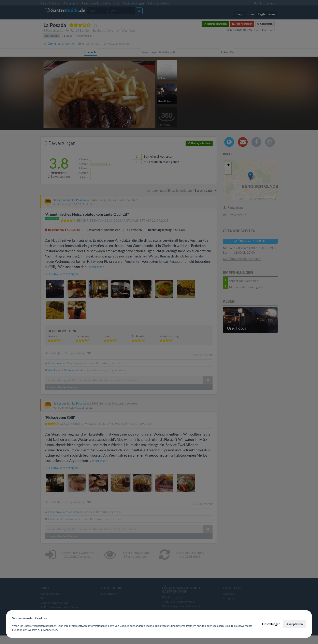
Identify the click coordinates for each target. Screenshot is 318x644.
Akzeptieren (295, 624)
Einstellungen (271, 624)
